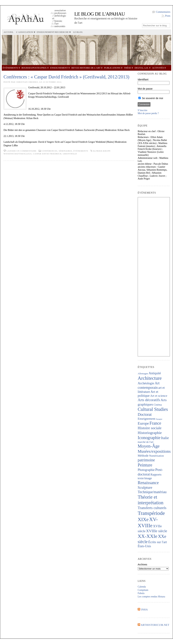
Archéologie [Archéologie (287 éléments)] (146, 383)
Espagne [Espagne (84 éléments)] (159, 419)
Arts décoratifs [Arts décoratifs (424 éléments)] (149, 400)
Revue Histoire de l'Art (86, 68)
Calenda (142, 587)
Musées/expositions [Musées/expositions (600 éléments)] (154, 451)
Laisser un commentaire (22, 151)
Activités (158, 68)
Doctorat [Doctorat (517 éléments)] (145, 414)
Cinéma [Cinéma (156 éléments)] (158, 405)
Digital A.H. (141, 68)
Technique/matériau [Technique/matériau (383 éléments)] (152, 492)
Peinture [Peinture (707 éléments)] (145, 465)
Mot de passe (145, 89)
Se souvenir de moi (151, 98)
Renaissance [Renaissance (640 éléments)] (148, 483)
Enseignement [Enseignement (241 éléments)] (146, 419)
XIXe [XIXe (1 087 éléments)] (143, 519)
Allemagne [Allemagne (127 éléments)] (143, 373)
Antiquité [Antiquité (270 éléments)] (155, 373)
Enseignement (59, 68)
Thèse (127, 68)
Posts (168, 16)
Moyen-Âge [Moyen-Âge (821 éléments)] (149, 446)
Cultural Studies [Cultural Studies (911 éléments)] (153, 409)
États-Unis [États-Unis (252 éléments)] (144, 546)
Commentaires (163, 12)
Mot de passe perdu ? (148, 113)
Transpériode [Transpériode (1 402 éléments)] (151, 513)
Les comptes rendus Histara (151, 597)
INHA (144, 610)
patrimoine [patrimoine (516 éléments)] (146, 460)
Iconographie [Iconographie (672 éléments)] (149, 438)
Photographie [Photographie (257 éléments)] (146, 470)
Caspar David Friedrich (47, 154)
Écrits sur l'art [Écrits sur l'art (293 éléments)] (158, 542)
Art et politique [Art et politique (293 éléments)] (148, 394)
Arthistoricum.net (155, 625)
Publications (112, 68)
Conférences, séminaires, (58, 151)
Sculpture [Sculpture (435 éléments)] (145, 488)
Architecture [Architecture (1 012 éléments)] (150, 378)
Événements (10, 68)
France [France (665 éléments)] (155, 423)
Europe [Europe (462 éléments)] (143, 423)
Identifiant (143, 79)
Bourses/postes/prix (34, 68)
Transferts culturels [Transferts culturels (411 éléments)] (152, 508)
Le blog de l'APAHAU (100, 14)
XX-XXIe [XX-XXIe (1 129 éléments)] (147, 536)
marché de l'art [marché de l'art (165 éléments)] (146, 442)
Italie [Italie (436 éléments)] (165, 438)
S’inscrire (142, 110)
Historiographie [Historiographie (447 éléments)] (150, 433)
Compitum (143, 590)
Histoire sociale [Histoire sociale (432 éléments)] (150, 428)
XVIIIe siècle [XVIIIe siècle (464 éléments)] (157, 531)
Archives (142, 565)
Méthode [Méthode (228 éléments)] (143, 456)
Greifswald (70, 154)
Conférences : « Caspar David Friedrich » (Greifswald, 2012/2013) (66, 77)
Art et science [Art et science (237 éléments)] (159, 396)
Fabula (141, 593)
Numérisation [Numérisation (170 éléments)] (156, 456)
